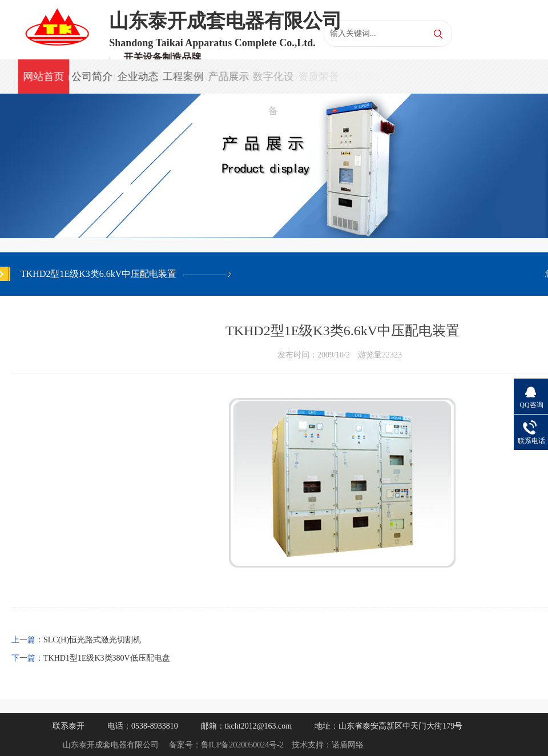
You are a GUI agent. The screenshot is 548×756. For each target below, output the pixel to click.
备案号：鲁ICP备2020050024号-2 (226, 745)
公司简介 (91, 77)
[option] (274, 166)
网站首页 (43, 77)
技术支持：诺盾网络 (328, 745)
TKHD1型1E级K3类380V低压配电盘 (107, 658)
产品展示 (227, 77)
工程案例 (182, 77)
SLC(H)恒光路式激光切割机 (92, 640)
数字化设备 (272, 82)
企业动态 (137, 77)
